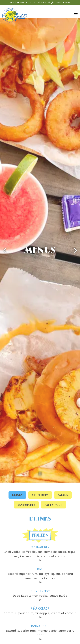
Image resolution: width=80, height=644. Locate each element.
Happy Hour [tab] (54, 434)
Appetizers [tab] (40, 424)
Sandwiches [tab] (26, 434)
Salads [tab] (63, 424)
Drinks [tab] (17, 424)
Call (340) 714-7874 (40, 633)
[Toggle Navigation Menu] (76, 13)
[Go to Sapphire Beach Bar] (40, 2)
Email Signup (40, 640)
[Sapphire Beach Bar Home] (15, 15)
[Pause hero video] (40, 402)
